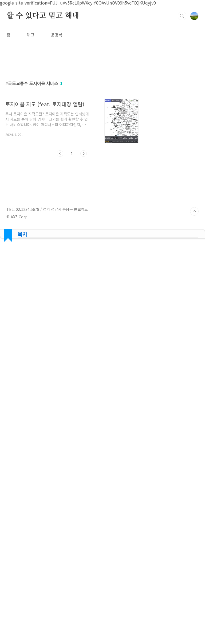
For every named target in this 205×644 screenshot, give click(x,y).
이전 (60, 154)
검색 (182, 16)
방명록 (56, 35)
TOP (194, 430)
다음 (84, 154)
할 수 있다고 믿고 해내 (43, 16)
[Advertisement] (72, 210)
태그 (30, 35)
